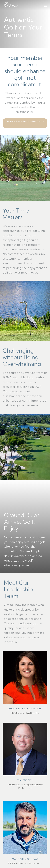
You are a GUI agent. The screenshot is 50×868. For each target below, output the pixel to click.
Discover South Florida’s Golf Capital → (25, 123)
